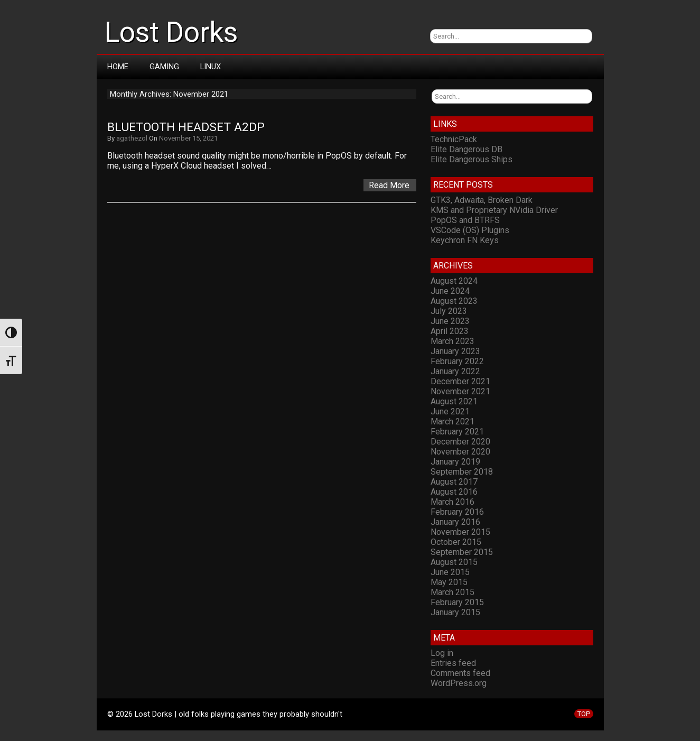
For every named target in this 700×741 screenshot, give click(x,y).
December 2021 (460, 381)
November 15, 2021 (188, 138)
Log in (442, 653)
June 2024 (450, 291)
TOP (584, 714)
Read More (389, 185)
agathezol (132, 138)
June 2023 (450, 321)
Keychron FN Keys (465, 240)
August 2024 (454, 281)
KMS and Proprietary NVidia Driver (494, 210)
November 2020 (460, 452)
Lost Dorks (171, 32)
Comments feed (460, 673)
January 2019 (455, 462)
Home (118, 67)
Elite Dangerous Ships (472, 159)
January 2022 (455, 371)
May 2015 (449, 582)
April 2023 (450, 331)
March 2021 (452, 422)
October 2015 (456, 542)
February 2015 (457, 602)
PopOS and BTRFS (465, 220)
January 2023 (455, 351)
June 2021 (450, 411)
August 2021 (454, 401)
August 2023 (454, 301)
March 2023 (452, 341)
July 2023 (449, 311)
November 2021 (460, 391)
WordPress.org (459, 683)
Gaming (164, 67)
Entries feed (453, 663)
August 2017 (454, 482)
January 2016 (455, 522)
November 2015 (460, 532)
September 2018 (462, 472)
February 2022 (457, 361)
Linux (211, 67)
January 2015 (455, 612)
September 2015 (462, 552)
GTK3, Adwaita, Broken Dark (482, 200)
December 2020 (460, 442)
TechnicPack (454, 139)
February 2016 (457, 512)
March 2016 (452, 502)
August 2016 (454, 492)
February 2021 (457, 432)
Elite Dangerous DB (466, 149)
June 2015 (450, 572)
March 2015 (452, 592)
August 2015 (454, 562)
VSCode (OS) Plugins (470, 230)
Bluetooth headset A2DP (186, 127)
